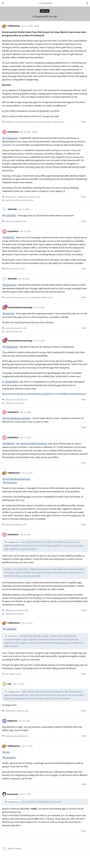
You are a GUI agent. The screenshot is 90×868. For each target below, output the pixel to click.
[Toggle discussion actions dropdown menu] (87, 3)
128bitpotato (12, 138)
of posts (45, 3)
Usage (25, 142)
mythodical (11, 216)
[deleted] (10, 238)
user (8, 752)
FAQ (34, 142)
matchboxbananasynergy (18, 419)
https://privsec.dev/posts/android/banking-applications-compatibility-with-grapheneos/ (44, 394)
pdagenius (10, 758)
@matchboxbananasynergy (34, 444)
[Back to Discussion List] (3, 3)
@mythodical (12, 382)
